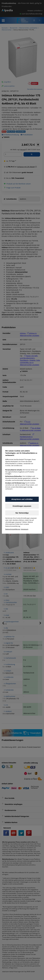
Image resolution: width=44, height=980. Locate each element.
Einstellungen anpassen (22, 506)
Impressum (25, 529)
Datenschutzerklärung (13, 529)
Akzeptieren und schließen (22, 499)
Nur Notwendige (22, 513)
